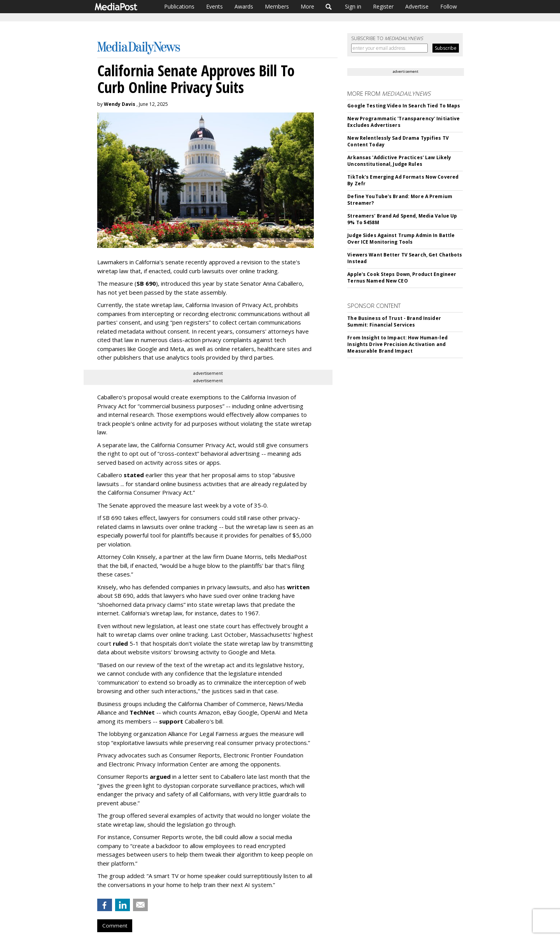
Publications (179, 6)
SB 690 (146, 283)
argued (160, 776)
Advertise (417, 6)
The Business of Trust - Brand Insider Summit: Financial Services (394, 321)
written (298, 587)
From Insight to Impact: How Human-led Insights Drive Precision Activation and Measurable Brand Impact (397, 344)
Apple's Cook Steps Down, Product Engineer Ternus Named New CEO (402, 278)
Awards (244, 6)
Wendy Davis (120, 104)
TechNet (142, 712)
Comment (115, 926)
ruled (120, 643)
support (171, 721)
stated (134, 475)
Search (329, 7)
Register (383, 6)
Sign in (353, 6)
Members (277, 6)
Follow (449, 6)
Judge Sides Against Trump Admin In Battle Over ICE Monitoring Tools (401, 239)
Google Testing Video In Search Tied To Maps (404, 106)
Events (214, 6)
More (307, 6)
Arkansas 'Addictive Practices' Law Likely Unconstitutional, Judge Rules (399, 161)
